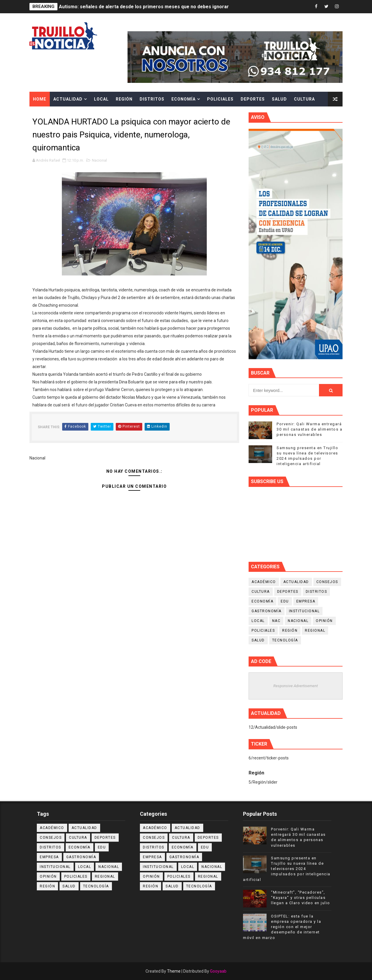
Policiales (220, 99)
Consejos (327, 582)
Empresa (306, 601)
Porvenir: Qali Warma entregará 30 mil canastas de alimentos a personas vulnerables (309, 429)
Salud (279, 99)
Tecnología (285, 640)
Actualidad (68, 99)
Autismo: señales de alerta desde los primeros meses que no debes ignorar (144, 7)
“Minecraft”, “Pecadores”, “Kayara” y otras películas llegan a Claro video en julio (301, 898)
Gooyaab (218, 971)
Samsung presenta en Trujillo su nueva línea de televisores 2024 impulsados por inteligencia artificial (287, 869)
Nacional (99, 160)
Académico (264, 582)
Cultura (304, 99)
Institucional (304, 611)
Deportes (253, 99)
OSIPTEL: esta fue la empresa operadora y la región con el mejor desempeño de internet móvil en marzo (282, 927)
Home (40, 99)
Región (124, 99)
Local (101, 99)
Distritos (152, 99)
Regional (315, 631)
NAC (276, 621)
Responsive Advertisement (296, 686)
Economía (183, 99)
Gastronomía (267, 611)
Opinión (324, 621)
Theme (174, 971)
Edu (285, 601)
